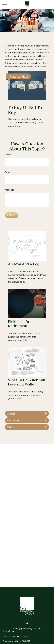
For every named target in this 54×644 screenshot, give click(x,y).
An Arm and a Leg (23, 264)
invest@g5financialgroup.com (27, 628)
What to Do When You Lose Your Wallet (27, 382)
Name (8, 155)
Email (8, 172)
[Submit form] (12, 215)
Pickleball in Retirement (19, 324)
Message (10, 190)
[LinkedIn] (27, 623)
